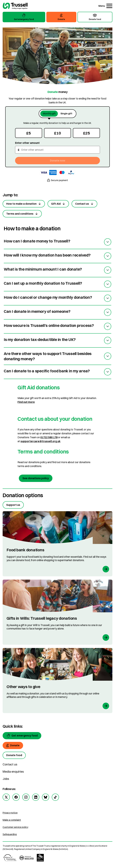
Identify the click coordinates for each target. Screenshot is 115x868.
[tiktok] (55, 797)
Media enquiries (13, 772)
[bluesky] (46, 797)
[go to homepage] (15, 6)
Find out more (26, 402)
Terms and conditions (22, 214)
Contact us (84, 204)
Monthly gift (49, 114)
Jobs (6, 779)
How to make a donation (24, 204)
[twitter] (6, 797)
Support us (13, 505)
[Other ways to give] (57, 681)
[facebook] (16, 797)
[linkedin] (36, 797)
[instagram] (26, 797)
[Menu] (105, 6)
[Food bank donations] (57, 544)
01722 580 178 (49, 437)
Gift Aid (58, 204)
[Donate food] (14, 755)
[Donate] (13, 745)
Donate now (58, 160)
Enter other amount (27, 143)
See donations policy (36, 478)
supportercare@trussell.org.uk (40, 441)
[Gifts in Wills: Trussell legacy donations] (57, 612)
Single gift (66, 114)
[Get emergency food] (22, 736)
